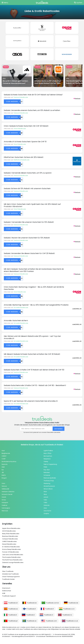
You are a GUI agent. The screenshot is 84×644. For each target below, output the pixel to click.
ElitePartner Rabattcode (22, 160)
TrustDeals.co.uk (72, 621)
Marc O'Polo (47, 453)
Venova (4, 486)
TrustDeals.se (32, 621)
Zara (45, 508)
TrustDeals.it (13, 615)
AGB (4, 593)
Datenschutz (7, 591)
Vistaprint (5, 503)
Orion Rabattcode (20, 129)
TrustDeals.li (30, 615)
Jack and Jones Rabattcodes (13, 555)
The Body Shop (49, 481)
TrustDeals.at (13, 603)
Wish (45, 492)
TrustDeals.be (32, 603)
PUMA (45, 467)
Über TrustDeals (8, 571)
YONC (45, 503)
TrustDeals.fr (50, 609)
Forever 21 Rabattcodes (11, 552)
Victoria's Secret (7, 494)
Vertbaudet (5, 489)
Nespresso (47, 459)
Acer (3, 451)
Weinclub (5, 511)
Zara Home (47, 511)
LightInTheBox (48, 451)
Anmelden (59, 429)
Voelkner (4, 505)
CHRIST (4, 456)
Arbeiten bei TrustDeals (10, 574)
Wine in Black (48, 489)
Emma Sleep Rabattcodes (12, 549)
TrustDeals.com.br (52, 603)
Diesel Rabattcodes (9, 544)
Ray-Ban (47, 470)
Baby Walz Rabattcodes (11, 534)
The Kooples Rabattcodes (11, 557)
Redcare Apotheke (50, 478)
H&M (3, 467)
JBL (3, 472)
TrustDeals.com (51, 621)
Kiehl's (4, 475)
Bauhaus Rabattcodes (10, 536)
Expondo (5, 464)
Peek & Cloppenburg (50, 464)
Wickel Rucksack (49, 486)
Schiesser (47, 475)
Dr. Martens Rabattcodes (11, 547)
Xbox (45, 494)
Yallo (45, 500)
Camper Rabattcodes (10, 539)
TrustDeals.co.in (69, 609)
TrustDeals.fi (31, 609)
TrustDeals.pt (13, 621)
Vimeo (4, 500)
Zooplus (46, 513)
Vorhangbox (6, 508)
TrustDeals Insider (8, 579)
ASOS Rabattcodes (9, 531)
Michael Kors (48, 456)
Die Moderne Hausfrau (9, 462)
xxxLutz (46, 497)
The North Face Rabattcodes (12, 560)
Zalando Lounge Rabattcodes (13, 562)
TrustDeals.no (67, 615)
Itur (3, 470)
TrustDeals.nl (49, 615)
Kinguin (4, 478)
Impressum (6, 588)
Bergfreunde (6, 453)
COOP (3, 459)
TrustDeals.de (73, 603)
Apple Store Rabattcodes (11, 528)
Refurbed (47, 472)
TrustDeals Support (9, 596)
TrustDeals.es (13, 609)
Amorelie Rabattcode (21, 308)
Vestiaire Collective (8, 492)
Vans (3, 483)
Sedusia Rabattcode (21, 97)
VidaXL (4, 497)
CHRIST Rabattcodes (9, 541)
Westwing (47, 483)
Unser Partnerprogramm (11, 577)
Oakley (46, 462)
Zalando (47, 505)
